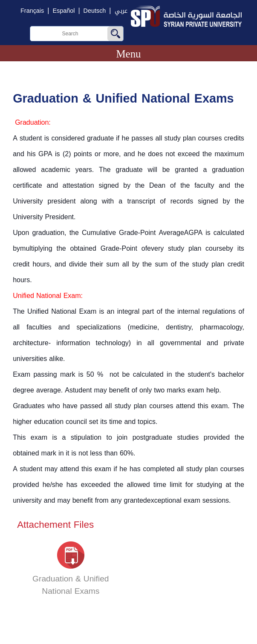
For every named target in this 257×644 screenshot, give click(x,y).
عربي (121, 11)
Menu (128, 54)
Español (64, 11)
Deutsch (95, 11)
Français (32, 11)
